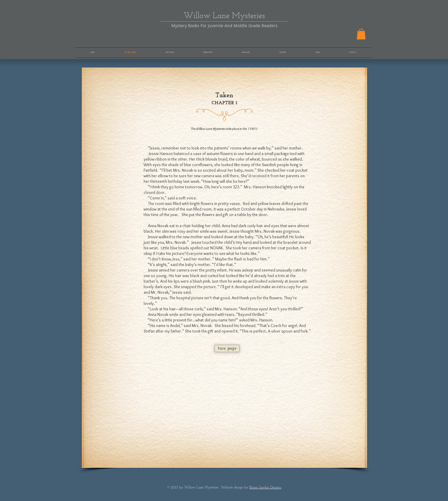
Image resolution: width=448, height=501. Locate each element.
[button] (361, 34)
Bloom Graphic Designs (265, 488)
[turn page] (227, 348)
